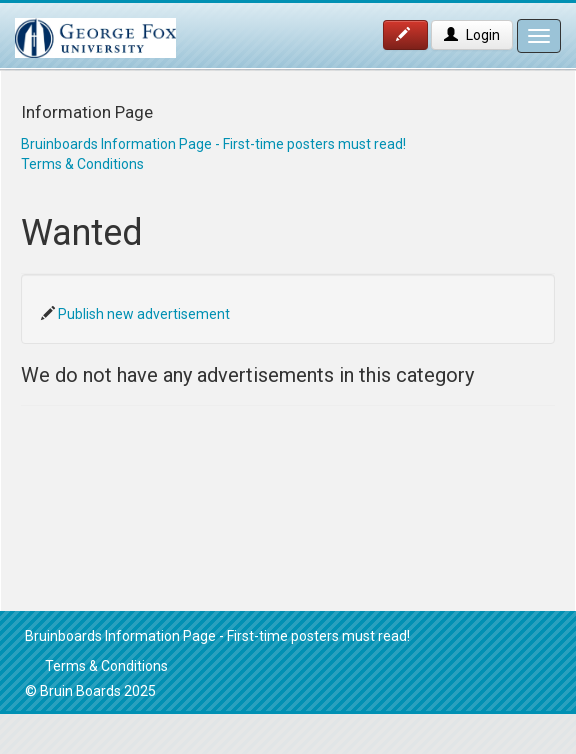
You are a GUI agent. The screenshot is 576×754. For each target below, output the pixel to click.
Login (472, 35)
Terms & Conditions (82, 164)
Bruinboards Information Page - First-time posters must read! (213, 144)
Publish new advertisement (144, 314)
